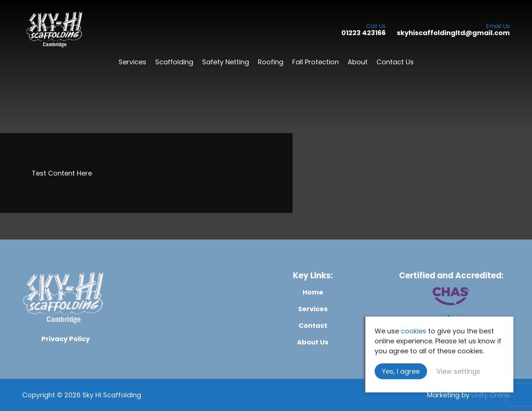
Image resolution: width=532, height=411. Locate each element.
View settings (458, 371)
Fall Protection (316, 62)
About (358, 62)
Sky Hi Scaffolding (54, 30)
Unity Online (491, 395)
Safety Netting (226, 62)
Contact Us (395, 62)
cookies (414, 331)
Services (132, 62)
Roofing (271, 62)
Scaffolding (174, 62)
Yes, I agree (401, 371)
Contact (313, 325)
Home (313, 292)
